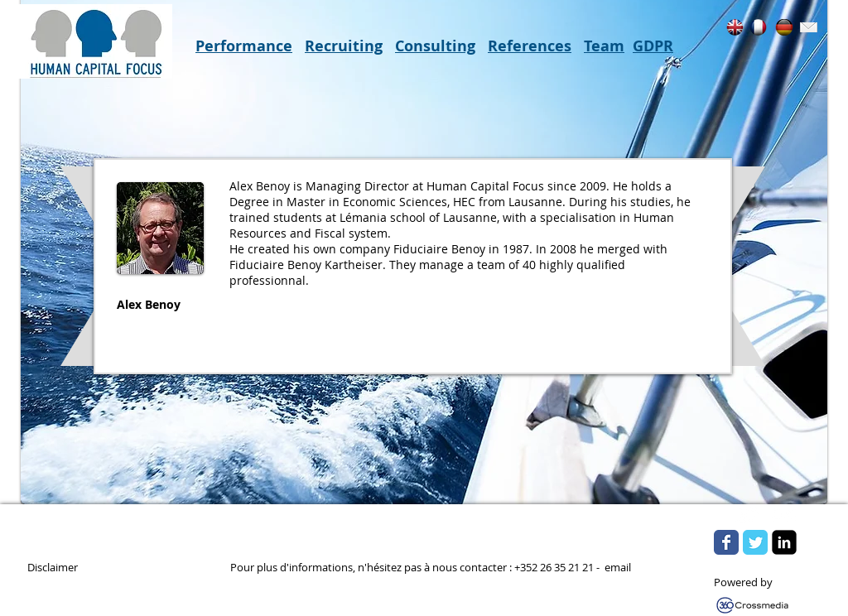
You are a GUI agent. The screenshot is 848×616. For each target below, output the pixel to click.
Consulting (435, 46)
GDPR (653, 46)
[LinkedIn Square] (784, 542)
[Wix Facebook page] (726, 542)
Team (604, 46)
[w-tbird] (748, 515)
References (530, 46)
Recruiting (344, 46)
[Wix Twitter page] (755, 542)
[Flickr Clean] (784, 515)
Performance (244, 46)
